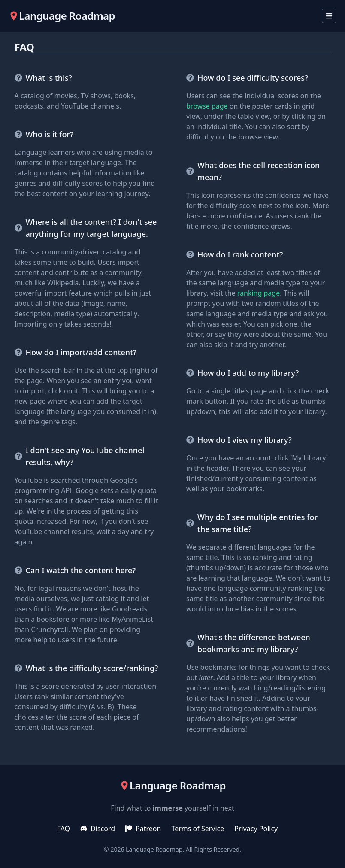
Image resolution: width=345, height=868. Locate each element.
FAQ (64, 829)
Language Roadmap (154, 849)
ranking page (259, 293)
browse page (207, 106)
